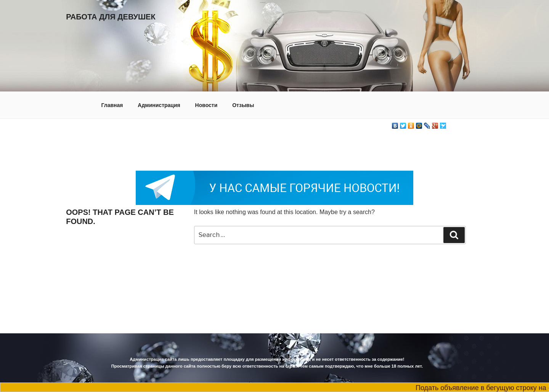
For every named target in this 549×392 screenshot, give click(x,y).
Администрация (159, 105)
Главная (112, 105)
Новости (206, 105)
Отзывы (243, 105)
